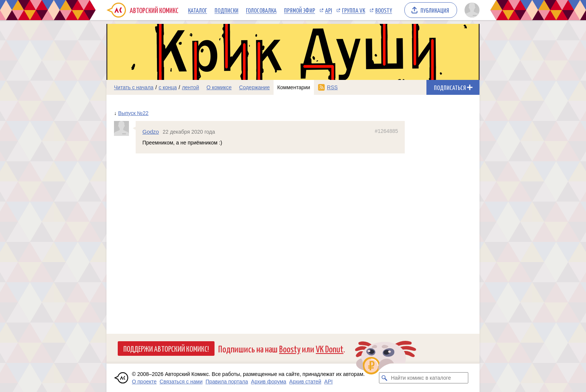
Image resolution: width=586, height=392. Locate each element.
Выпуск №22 (133, 113)
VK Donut (330, 349)
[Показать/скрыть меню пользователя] (471, 10)
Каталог (198, 10)
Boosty (384, 10)
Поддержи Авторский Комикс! (166, 348)
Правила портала (227, 382)
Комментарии (294, 87)
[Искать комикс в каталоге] (385, 378)
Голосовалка (261, 10)
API (329, 10)
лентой (191, 87)
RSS (332, 87)
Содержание (255, 87)
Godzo (151, 132)
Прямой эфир (300, 10)
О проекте (144, 382)
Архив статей (305, 382)
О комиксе (219, 87)
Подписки (226, 10)
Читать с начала (134, 87)
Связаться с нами (181, 382)
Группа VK (354, 10)
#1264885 (386, 131)
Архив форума (269, 382)
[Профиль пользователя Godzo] (125, 128)
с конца (168, 87)
